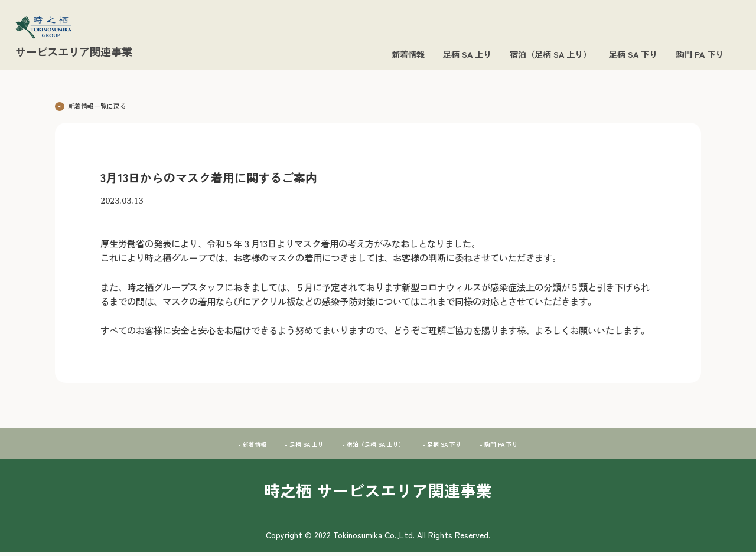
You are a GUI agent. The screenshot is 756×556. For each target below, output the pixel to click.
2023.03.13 (122, 205)
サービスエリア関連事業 (74, 51)
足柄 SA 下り (633, 54)
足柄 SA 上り (467, 54)
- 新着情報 (218, 447)
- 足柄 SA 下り (459, 447)
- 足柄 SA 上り (282, 447)
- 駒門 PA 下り (531, 447)
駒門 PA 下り (700, 54)
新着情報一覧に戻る (101, 104)
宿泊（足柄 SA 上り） (550, 54)
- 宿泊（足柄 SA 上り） (371, 447)
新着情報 (408, 54)
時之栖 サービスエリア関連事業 (378, 494)
